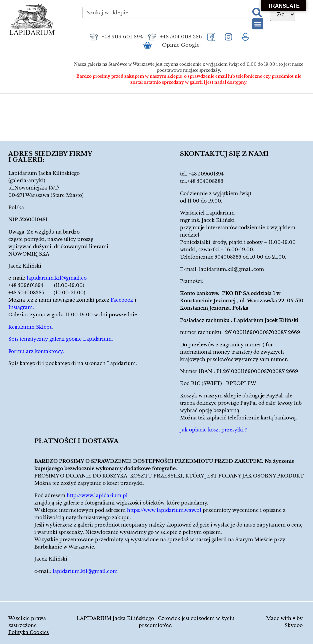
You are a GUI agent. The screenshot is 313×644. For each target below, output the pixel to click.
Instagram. (21, 307)
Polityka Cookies (28, 632)
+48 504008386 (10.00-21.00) (47, 293)
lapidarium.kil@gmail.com (231, 269)
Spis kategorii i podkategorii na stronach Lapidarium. (73, 363)
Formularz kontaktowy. (36, 351)
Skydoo (294, 625)
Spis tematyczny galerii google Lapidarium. (61, 339)
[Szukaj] (257, 13)
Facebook (122, 300)
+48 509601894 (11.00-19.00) (46, 285)
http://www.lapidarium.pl (97, 496)
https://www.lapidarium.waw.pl (164, 510)
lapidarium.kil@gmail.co (57, 278)
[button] (258, 24)
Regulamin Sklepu (30, 327)
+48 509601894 (206, 174)
